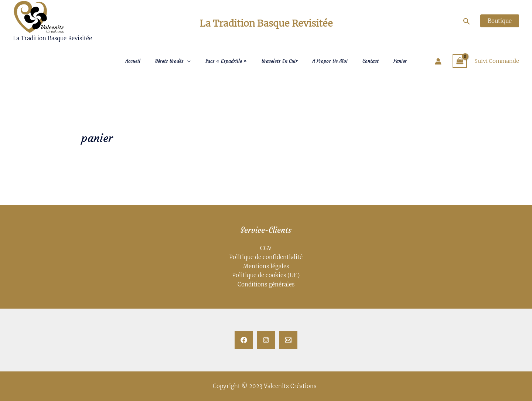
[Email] (288, 340)
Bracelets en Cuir (279, 61)
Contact (371, 61)
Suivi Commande (496, 61)
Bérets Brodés (169, 61)
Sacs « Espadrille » (226, 61)
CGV (266, 249)
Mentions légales (266, 266)
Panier (400, 61)
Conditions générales (266, 284)
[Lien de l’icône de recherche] (468, 21)
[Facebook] (244, 340)
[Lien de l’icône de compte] (437, 61)
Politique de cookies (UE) (266, 275)
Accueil (133, 61)
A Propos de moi (330, 61)
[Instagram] (266, 340)
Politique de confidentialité (266, 257)
